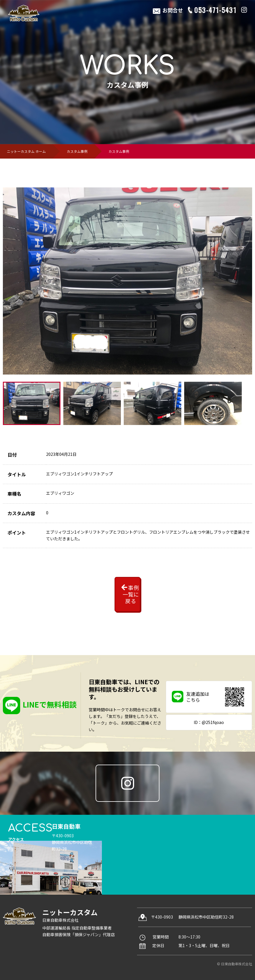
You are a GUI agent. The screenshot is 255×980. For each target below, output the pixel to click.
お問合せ (172, 10)
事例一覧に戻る (114, 586)
